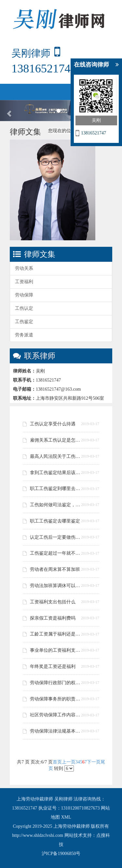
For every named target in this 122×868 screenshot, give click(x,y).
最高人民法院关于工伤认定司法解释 (57, 456)
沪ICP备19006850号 (61, 854)
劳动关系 (24, 268)
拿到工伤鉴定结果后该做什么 (57, 473)
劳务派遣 (24, 335)
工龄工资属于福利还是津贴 (57, 634)
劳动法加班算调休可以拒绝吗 (57, 586)
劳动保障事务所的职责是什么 (57, 699)
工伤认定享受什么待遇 (53, 424)
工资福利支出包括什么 (53, 602)
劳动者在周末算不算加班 (55, 569)
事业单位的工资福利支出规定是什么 (57, 650)
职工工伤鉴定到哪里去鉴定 (57, 489)
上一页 (69, 762)
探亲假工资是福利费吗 (53, 618)
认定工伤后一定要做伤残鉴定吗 (57, 537)
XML (66, 817)
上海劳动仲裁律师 (35, 799)
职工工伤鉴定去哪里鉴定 (55, 521)
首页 (57, 762)
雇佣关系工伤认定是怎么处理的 (57, 440)
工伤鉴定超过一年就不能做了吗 (57, 553)
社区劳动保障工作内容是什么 (57, 715)
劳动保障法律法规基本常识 (57, 731)
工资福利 (24, 282)
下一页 (94, 762)
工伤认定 (24, 308)
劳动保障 (24, 295)
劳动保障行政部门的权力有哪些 (57, 683)
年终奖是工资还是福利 (53, 667)
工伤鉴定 (24, 322)
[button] (9, 111)
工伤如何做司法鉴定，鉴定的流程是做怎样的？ (57, 505)
